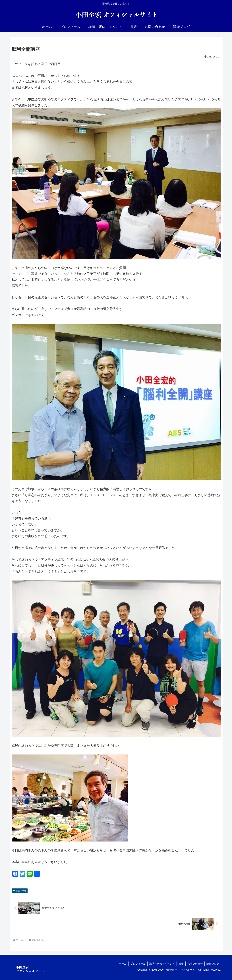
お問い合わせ (195, 964)
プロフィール (138, 964)
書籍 (181, 964)
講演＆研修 (20, 891)
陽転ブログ (213, 964)
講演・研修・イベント (162, 964)
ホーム (123, 964)
